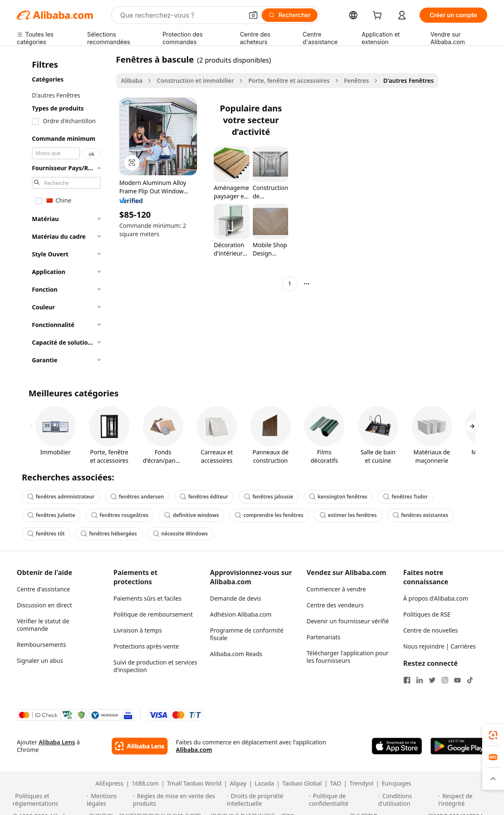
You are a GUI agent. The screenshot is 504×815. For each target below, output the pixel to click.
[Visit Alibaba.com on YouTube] (457, 680)
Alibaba (132, 80)
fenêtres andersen (137, 497)
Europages (396, 783)
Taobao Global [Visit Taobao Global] (302, 783)
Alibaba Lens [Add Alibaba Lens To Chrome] (57, 742)
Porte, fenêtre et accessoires (289, 80)
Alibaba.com (194, 750)
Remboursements (41, 645)
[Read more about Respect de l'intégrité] (465, 800)
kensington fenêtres (338, 497)
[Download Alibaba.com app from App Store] (397, 746)
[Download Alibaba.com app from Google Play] (459, 746)
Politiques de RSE (427, 614)
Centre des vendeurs (335, 605)
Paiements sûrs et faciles (147, 598)
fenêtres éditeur (204, 497)
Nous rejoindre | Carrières (440, 646)
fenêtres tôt (46, 534)
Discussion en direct (44, 605)
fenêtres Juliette (51, 515)
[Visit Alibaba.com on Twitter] (432, 680)
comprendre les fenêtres (269, 515)
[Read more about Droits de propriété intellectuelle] (267, 800)
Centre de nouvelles (430, 630)
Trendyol (361, 783)
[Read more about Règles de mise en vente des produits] (178, 800)
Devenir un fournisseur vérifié (348, 621)
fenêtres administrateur (61, 497)
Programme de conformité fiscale (247, 634)
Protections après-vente (146, 646)
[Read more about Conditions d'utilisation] (407, 800)
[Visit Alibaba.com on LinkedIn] (420, 680)
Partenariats (324, 637)
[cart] (379, 16)
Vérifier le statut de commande (43, 625)
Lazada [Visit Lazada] (264, 783)
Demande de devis (236, 598)
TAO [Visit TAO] (336, 783)
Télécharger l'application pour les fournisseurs (348, 657)
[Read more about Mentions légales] (109, 800)
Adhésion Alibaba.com (241, 614)
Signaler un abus (40, 661)
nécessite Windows (180, 534)
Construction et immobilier (195, 80)
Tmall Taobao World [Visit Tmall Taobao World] (194, 783)
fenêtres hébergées (109, 534)
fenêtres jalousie (269, 497)
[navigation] (64, 212)
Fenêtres (356, 80)
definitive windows (192, 515)
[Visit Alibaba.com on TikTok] (470, 680)
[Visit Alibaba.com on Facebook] (407, 680)
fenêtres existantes (420, 515)
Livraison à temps (138, 630)
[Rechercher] (290, 15)
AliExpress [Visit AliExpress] (109, 783)
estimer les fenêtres (348, 515)
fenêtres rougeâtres (120, 515)
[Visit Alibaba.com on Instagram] (445, 680)
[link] (493, 735)
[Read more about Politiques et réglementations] (49, 800)
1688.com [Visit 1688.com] (145, 783)
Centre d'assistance (43, 589)
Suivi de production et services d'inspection (155, 666)
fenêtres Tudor (405, 497)
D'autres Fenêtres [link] (408, 80)
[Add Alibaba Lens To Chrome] (140, 746)
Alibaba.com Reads (236, 654)
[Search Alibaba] (181, 15)
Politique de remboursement (153, 614)
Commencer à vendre (336, 589)
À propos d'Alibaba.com (436, 598)
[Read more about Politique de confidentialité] (343, 800)
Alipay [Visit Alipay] (238, 783)
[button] (253, 15)
